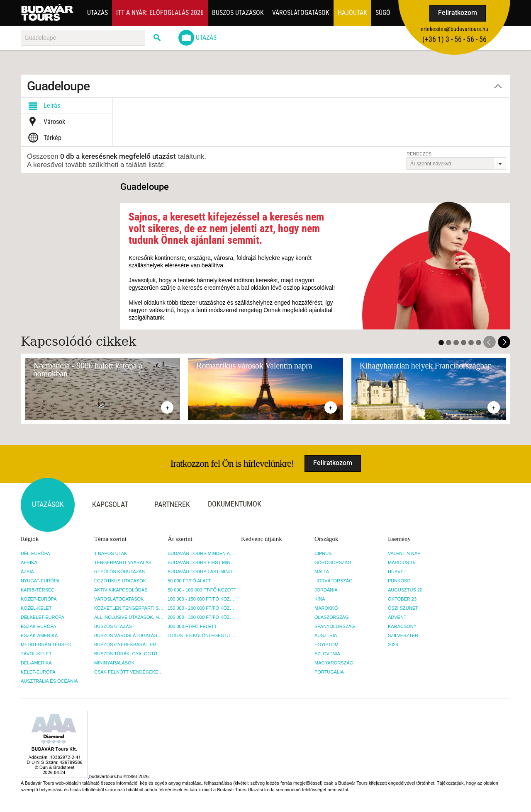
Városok (45, 122)
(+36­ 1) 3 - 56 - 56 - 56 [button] (454, 39)
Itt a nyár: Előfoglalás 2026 (160, 13)
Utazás (97, 13)
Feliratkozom (458, 13)
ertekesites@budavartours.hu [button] (454, 29)
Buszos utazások (238, 13)
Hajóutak (352, 13)
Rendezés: (420, 154)
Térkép (43, 138)
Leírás (43, 106)
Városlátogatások (301, 13)
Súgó (383, 13)
